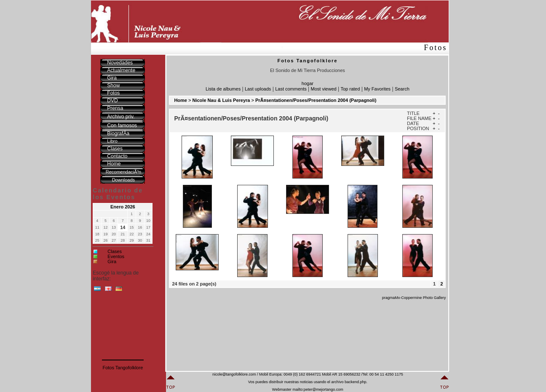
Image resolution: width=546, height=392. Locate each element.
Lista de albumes (223, 89)
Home (181, 100)
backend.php (356, 382)
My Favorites (377, 89)
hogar (308, 83)
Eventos (116, 256)
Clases (115, 251)
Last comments (291, 89)
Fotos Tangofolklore (123, 368)
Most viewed (324, 89)
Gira (112, 261)
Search (402, 89)
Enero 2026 (123, 207)
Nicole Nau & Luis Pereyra (221, 100)
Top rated (350, 89)
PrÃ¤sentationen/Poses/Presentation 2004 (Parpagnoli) (316, 100)
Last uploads (258, 89)
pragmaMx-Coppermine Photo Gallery (414, 298)
